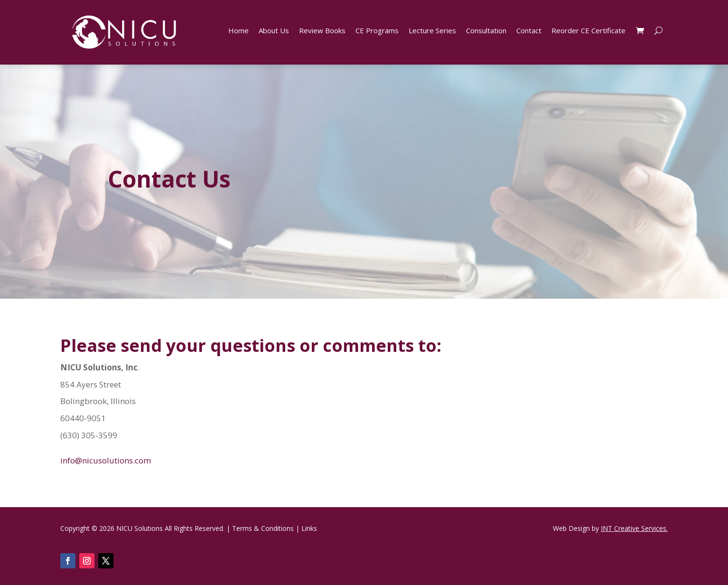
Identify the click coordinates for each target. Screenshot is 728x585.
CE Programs (377, 31)
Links (309, 528)
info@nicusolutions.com (106, 460)
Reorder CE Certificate (588, 31)
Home (238, 31)
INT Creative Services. (634, 528)
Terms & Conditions (263, 528)
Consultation (486, 31)
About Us (274, 31)
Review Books (322, 31)
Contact (529, 31)
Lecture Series (432, 31)
